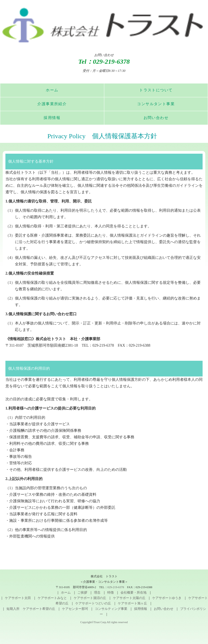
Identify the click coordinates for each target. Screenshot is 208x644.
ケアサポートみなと (52, 598)
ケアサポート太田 (18, 598)
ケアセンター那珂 (75, 609)
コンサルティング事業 (111, 609)
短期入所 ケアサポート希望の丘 (31, 609)
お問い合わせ (156, 118)
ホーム (52, 90)
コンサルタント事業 (156, 104)
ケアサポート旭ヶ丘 (132, 603)
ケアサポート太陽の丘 (129, 598)
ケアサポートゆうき (167, 598)
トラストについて (156, 90)
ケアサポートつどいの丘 (93, 603)
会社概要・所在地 (134, 593)
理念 (97, 593)
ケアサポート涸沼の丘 (90, 598)
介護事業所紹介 (52, 104)
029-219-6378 (111, 62)
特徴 (110, 593)
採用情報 (52, 118)
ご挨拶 (82, 593)
